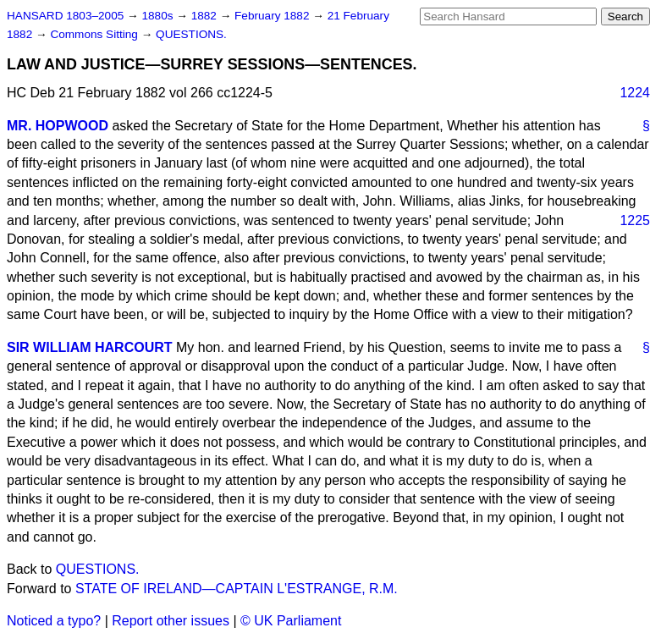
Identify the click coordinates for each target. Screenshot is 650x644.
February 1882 (273, 16)
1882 (206, 16)
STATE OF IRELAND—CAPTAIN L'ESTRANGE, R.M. (237, 589)
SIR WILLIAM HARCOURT (90, 347)
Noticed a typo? (54, 621)
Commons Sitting (95, 34)
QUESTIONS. (191, 34)
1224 (635, 93)
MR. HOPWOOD (58, 126)
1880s (159, 16)
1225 (635, 220)
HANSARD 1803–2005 (65, 16)
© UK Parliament (291, 621)
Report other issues (171, 621)
